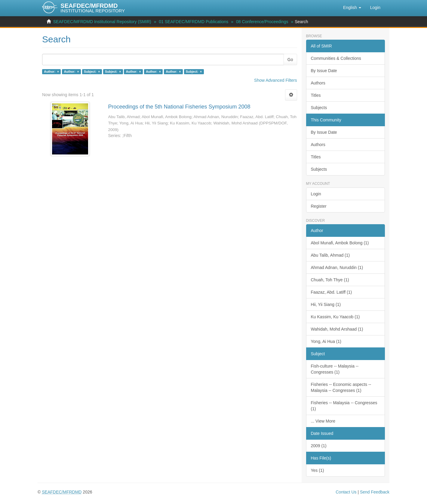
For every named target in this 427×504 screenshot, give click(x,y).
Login (316, 194)
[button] (352, 8)
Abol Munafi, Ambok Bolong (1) (340, 243)
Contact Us (346, 492)
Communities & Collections (336, 58)
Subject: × (92, 72)
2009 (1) (319, 446)
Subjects (319, 108)
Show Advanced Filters (275, 80)
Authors (318, 83)
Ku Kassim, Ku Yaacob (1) (335, 317)
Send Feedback (375, 492)
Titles (316, 95)
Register (319, 206)
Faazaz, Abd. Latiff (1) (332, 292)
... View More (323, 421)
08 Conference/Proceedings (262, 22)
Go (290, 60)
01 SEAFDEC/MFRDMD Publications (194, 22)
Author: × (51, 72)
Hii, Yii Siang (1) (326, 304)
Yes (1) (318, 470)
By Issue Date (324, 71)
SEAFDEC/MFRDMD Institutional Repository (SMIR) (102, 22)
